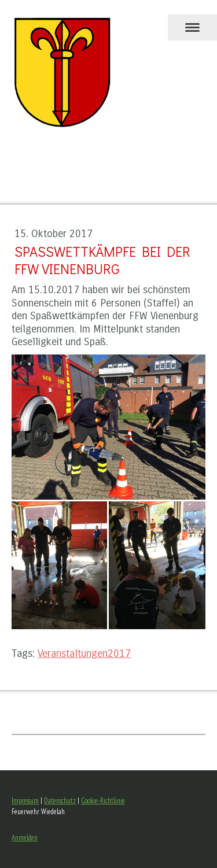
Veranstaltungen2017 (84, 653)
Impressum (25, 801)
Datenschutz (60, 801)
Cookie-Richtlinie (103, 801)
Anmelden (25, 838)
